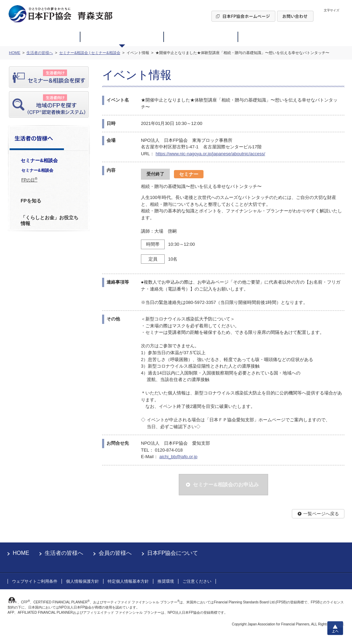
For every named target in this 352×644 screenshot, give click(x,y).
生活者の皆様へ (64, 553)
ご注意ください (197, 581)
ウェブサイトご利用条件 (35, 581)
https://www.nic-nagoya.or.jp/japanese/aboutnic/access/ (211, 154)
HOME (21, 553)
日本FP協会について (173, 553)
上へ (335, 628)
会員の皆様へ (115, 553)
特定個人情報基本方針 (128, 581)
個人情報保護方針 (82, 581)
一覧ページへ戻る (321, 514)
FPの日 (29, 180)
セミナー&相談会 (37, 170)
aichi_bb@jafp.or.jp (178, 457)
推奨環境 (166, 581)
